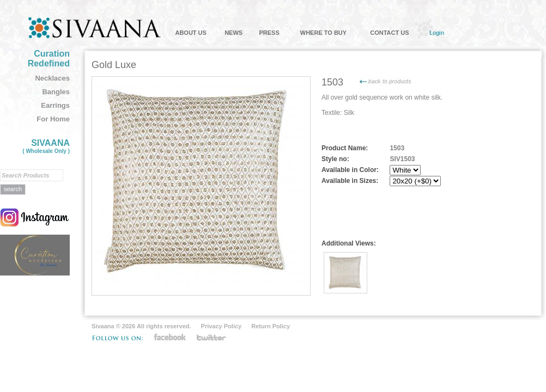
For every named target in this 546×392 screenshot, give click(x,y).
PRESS (269, 33)
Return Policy (271, 326)
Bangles (56, 92)
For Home (53, 119)
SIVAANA (46, 146)
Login (437, 33)
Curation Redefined (49, 59)
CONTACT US (389, 33)
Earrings (55, 105)
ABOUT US (190, 33)
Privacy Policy (222, 326)
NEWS (233, 33)
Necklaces (52, 78)
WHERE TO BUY (323, 33)
